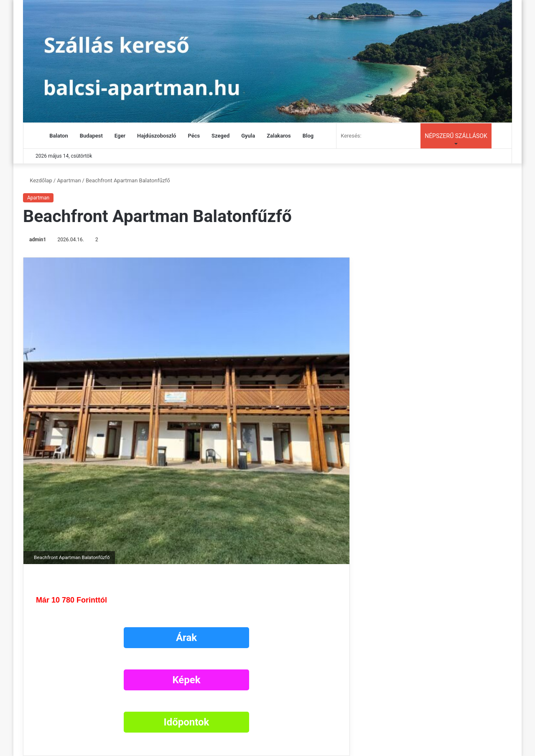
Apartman (69, 180)
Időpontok (187, 722)
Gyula (248, 136)
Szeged (220, 136)
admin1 (38, 240)
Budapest (91, 136)
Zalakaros (279, 136)
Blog (308, 136)
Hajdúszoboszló (157, 136)
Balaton (59, 136)
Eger (120, 136)
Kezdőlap (38, 180)
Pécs (194, 136)
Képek (186, 680)
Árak (186, 638)
